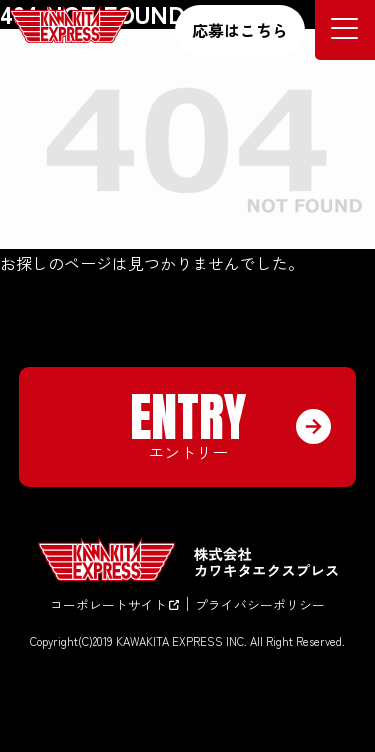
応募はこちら (240, 30)
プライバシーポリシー (260, 604)
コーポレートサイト (114, 604)
